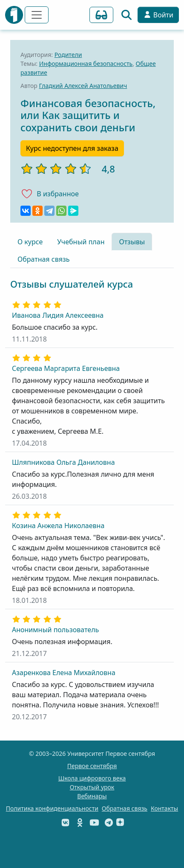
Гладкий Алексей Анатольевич (83, 86)
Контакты (164, 808)
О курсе (30, 242)
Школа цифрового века (92, 778)
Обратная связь (43, 259)
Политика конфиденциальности (52, 808)
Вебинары (92, 796)
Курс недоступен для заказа (72, 148)
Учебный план (81, 242)
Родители (68, 55)
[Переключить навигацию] (37, 15)
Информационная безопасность (86, 64)
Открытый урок (92, 787)
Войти (158, 15)
